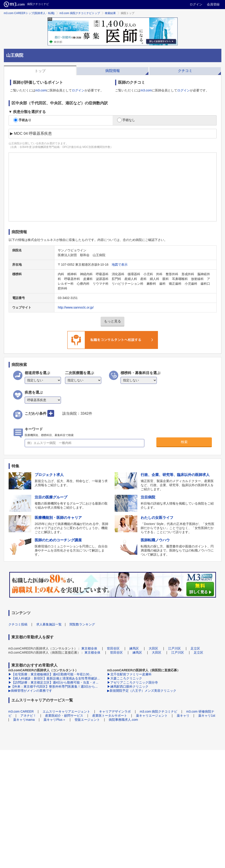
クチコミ (185, 71)
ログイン (196, 4)
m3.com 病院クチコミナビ (159, 711)
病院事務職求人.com (123, 720)
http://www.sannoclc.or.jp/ (76, 307)
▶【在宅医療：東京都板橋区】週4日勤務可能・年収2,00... (50, 674)
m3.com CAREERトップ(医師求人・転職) (29, 13)
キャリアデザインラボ (115, 711)
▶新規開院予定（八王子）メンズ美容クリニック (142, 691)
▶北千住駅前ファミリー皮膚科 (129, 674)
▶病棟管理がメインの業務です (30, 691)
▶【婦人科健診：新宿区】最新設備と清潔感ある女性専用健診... (54, 678)
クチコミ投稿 (18, 624)
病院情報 (113, 71)
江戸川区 (174, 648)
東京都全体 (89, 648)
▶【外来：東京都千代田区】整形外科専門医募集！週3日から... (53, 687)
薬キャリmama (24, 720)
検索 (184, 442)
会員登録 (213, 4)
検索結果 (110, 13)
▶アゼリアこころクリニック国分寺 (133, 682)
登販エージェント (87, 720)
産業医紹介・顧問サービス (64, 716)
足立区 (195, 648)
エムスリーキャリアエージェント (66, 711)
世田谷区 (113, 648)
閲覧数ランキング (82, 624)
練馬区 (134, 648)
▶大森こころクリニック (125, 678)
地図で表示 (120, 265)
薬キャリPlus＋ (54, 720)
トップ (40, 71)
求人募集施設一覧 (49, 624)
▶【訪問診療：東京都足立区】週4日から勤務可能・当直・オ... (53, 682)
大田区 (153, 648)
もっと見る (112, 321)
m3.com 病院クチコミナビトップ (80, 13)
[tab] (40, 70)
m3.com (41, 90)
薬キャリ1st (207, 716)
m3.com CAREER (21, 711)
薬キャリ (183, 716)
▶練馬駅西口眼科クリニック (128, 687)
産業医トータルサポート (110, 716)
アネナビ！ (28, 716)
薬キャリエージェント (152, 716)
